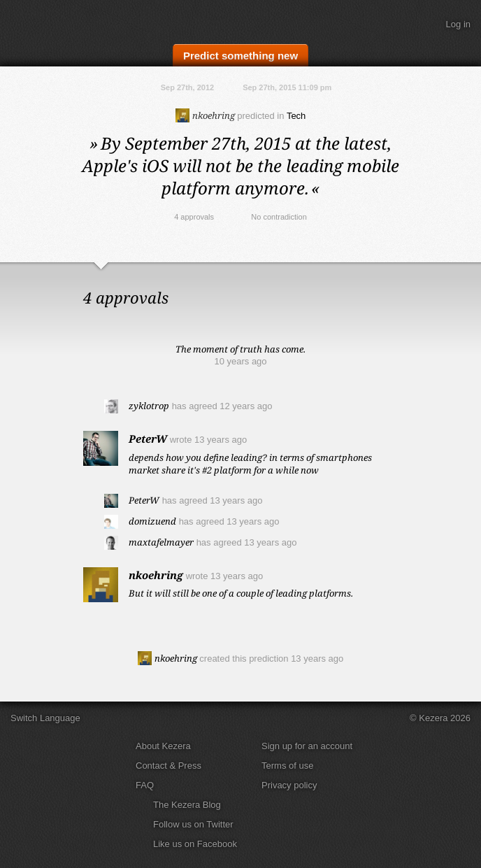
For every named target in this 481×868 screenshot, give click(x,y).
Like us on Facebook (195, 844)
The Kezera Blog (187, 805)
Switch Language (45, 718)
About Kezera (163, 746)
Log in (458, 24)
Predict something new (240, 56)
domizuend (152, 521)
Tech (296, 116)
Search (422, 24)
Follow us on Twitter (193, 824)
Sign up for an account (307, 746)
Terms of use (287, 766)
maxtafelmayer (161, 542)
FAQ (145, 785)
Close (467, 276)
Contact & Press (168, 766)
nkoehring (205, 115)
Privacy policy (289, 785)
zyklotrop (149, 406)
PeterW (148, 439)
